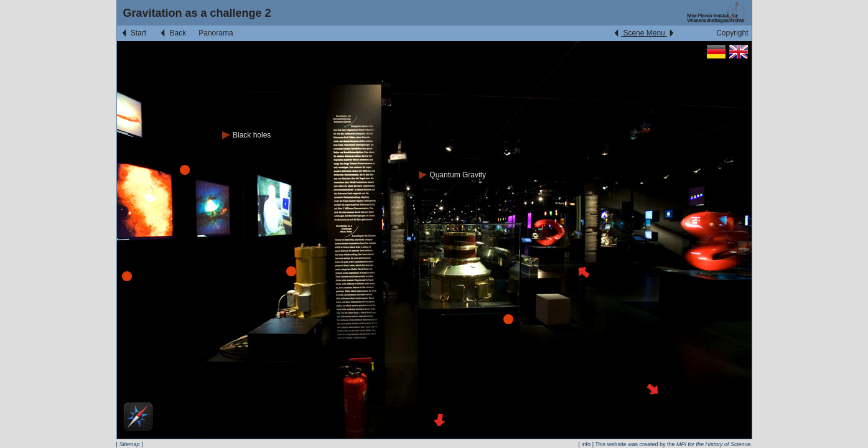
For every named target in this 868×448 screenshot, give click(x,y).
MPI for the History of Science (713, 444)
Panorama (216, 33)
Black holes (247, 135)
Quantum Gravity (452, 175)
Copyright (732, 33)
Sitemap (130, 444)
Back (172, 33)
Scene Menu (644, 33)
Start (133, 33)
